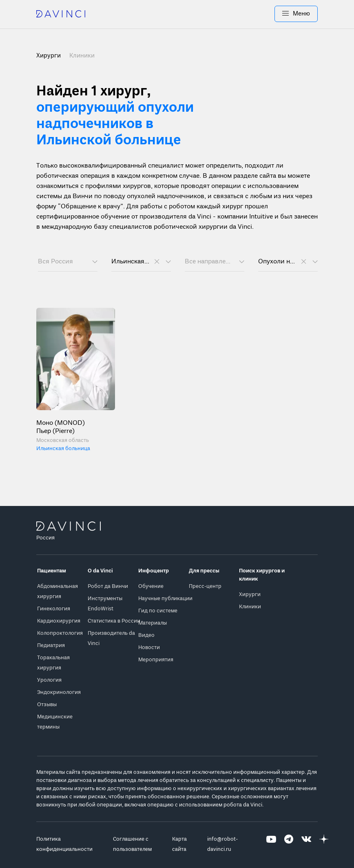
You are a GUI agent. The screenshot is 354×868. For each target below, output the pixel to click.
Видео (146, 635)
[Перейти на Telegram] (289, 844)
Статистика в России (114, 621)
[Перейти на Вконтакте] (306, 844)
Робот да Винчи (108, 586)
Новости (149, 648)
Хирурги (250, 595)
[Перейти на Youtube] (271, 844)
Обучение (151, 586)
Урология (49, 680)
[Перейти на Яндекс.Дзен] (324, 844)
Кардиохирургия (59, 621)
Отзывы (47, 705)
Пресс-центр (205, 586)
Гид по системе (158, 611)
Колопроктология (60, 633)
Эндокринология (59, 692)
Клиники (82, 56)
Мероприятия (156, 660)
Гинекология (54, 609)
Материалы (153, 623)
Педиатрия (51, 646)
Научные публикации (165, 599)
